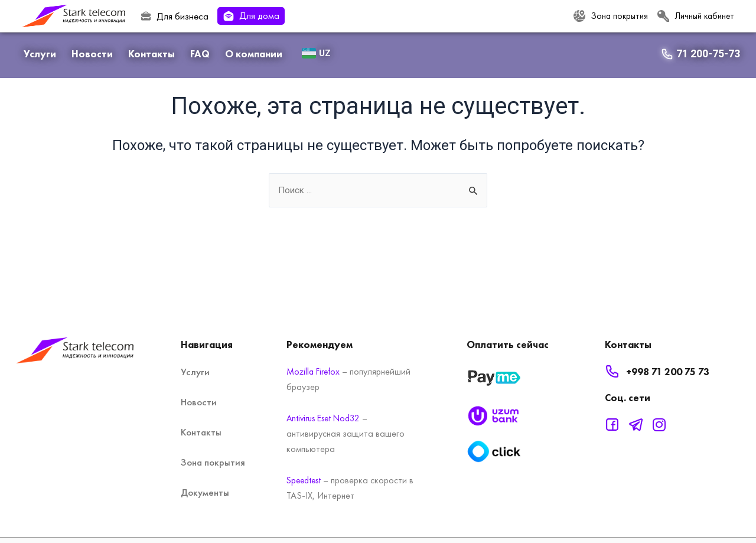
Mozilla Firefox (315, 371)
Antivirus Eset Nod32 (325, 418)
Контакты (151, 54)
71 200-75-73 (708, 53)
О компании (254, 54)
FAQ (200, 54)
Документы (205, 492)
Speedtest (305, 480)
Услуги (40, 54)
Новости (92, 54)
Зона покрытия (213, 462)
